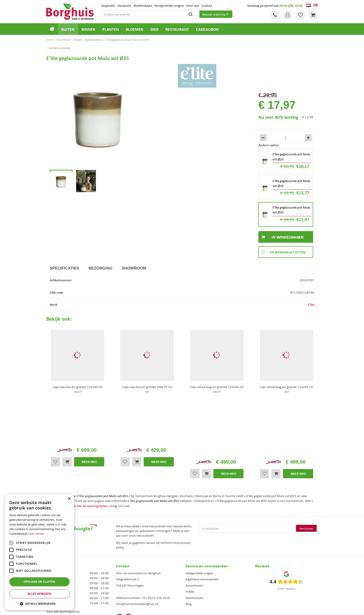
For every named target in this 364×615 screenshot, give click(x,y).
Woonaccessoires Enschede (124, 589)
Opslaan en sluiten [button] (40, 582)
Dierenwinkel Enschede (184, 575)
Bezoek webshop (216, 14)
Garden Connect (183, 608)
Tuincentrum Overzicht (208, 608)
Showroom (134, 268)
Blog (188, 542)
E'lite (311, 304)
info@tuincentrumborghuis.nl (137, 542)
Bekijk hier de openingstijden (88, 443)
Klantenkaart (194, 535)
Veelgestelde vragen (199, 511)
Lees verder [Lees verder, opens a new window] (37, 534)
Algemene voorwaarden (202, 517)
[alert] (39, 552)
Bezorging (100, 268)
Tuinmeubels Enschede (122, 575)
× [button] (69, 499)
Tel (275, 15)
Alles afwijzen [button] (39, 594)
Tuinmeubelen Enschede (122, 584)
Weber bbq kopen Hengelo (186, 580)
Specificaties (64, 268)
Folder (190, 529)
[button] (39, 603)
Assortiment (194, 523)
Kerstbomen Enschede (121, 580)
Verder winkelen (60, 48)
